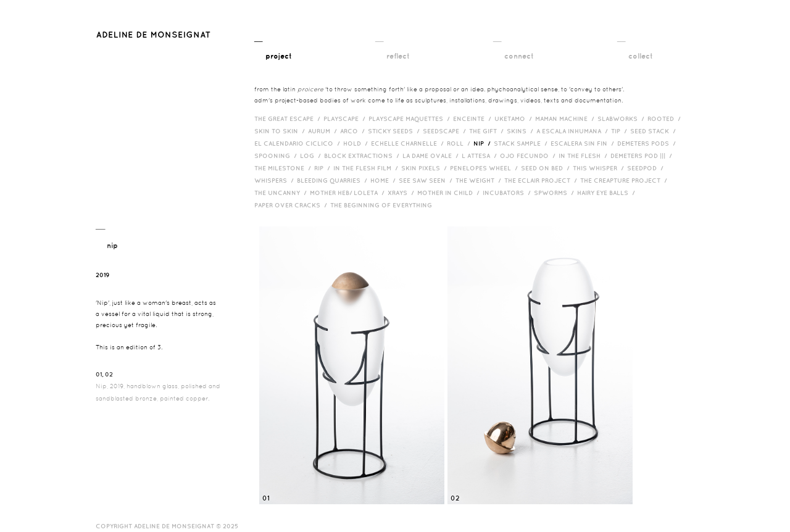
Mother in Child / (450, 193)
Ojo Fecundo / (529, 156)
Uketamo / (515, 118)
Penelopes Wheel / (485, 168)
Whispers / (276, 180)
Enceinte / (474, 118)
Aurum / (324, 131)
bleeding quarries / (334, 180)
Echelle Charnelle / (409, 143)
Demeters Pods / (648, 143)
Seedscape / (446, 131)
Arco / (354, 131)
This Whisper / (600, 168)
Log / (312, 156)
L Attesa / (481, 156)
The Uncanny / (282, 193)
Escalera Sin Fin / (584, 143)
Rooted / (666, 118)
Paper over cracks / (292, 205)
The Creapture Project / (625, 180)
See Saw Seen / (427, 180)
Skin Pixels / (426, 168)
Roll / (460, 143)
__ (273, 48)
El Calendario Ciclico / (299, 143)
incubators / (508, 193)
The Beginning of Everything (384, 205)
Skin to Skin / (281, 131)
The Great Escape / (289, 118)
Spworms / (555, 193)
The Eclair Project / (542, 180)
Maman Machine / (566, 118)
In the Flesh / (584, 156)
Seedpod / (647, 168)
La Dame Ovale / (432, 156)
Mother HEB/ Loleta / (349, 193)
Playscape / (346, 118)
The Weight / (480, 180)
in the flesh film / (367, 168)
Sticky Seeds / (395, 131)
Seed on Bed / (547, 168)
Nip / (484, 143)
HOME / (385, 180)
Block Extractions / (363, 156)
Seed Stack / (655, 131)
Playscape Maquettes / (411, 118)
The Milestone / (284, 168)
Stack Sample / (522, 143)
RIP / (324, 168)
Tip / (621, 131)
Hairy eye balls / (608, 193)
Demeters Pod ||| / (643, 156)
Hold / (357, 143)
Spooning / (277, 156)
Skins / (522, 131)
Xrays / (402, 193)
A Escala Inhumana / (574, 131)
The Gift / (488, 131)
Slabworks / (622, 118)
